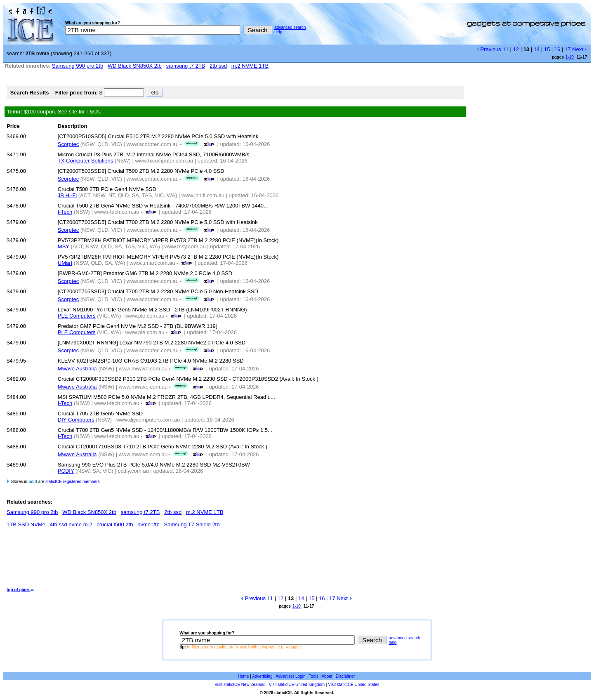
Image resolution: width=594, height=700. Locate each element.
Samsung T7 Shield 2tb (192, 524)
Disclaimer (345, 676)
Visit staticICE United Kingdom (297, 685)
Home (244, 676)
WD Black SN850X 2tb (135, 66)
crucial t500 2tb (115, 524)
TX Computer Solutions (85, 161)
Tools (313, 676)
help (278, 32)
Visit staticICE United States (354, 685)
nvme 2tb (148, 524)
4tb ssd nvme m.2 (71, 524)
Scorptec (68, 144)
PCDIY (66, 471)
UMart (65, 263)
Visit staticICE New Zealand (240, 685)
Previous (489, 49)
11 (505, 49)
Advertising (262, 676)
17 (568, 49)
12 (516, 49)
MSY (64, 246)
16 (557, 49)
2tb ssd (218, 66)
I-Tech (65, 212)
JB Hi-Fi (67, 195)
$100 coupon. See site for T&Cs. (54, 112)
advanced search (290, 27)
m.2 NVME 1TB (250, 66)
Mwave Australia (77, 369)
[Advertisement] (157, 561)
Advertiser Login (290, 676)
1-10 (570, 57)
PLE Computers (77, 316)
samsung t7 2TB (186, 66)
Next (580, 49)
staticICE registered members (73, 482)
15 (547, 49)
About (327, 676)
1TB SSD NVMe (26, 524)
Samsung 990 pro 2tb (78, 66)
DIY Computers (76, 420)
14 (537, 49)
